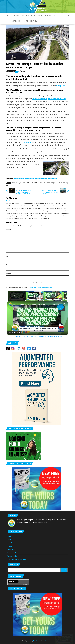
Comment (10, 229)
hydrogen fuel (61, 86)
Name (8, 256)
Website (9, 274)
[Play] (53, 296)
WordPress (36, 641)
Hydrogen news (30, 178)
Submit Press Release (14, 553)
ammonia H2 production (19, 183)
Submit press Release (31, 21)
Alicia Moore (25, 71)
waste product (26, 142)
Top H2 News (15, 16)
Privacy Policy (11, 549)
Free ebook (25, 16)
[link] (10, 304)
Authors (10, 540)
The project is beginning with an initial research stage (49, 99)
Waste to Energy (52, 178)
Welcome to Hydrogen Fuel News (17, 559)
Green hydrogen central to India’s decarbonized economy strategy (50, 192)
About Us (10, 536)
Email (8, 265)
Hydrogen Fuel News (37, 9)
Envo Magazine (49, 641)
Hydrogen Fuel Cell (19, 178)
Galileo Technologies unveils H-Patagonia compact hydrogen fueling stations (24, 192)
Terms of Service (12, 556)
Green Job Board (37, 16)
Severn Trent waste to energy (46, 183)
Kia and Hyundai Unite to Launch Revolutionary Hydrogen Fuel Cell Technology (37, 304)
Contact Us (10, 543)
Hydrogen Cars (50, 16)
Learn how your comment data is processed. (40, 288)
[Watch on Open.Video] (14, 332)
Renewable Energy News (41, 178)
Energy (22, 585)
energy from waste (32, 182)
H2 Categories (16, 21)
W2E (57, 182)
